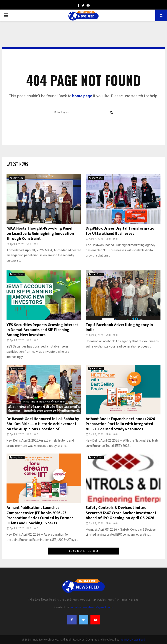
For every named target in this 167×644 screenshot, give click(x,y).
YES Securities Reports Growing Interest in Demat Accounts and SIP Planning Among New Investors (42, 330)
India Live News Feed (132, 640)
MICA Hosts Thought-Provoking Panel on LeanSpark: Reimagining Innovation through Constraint (40, 234)
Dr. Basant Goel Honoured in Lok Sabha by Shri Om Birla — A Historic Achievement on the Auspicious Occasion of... (43, 424)
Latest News (17, 164)
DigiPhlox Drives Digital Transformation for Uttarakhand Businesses (121, 231)
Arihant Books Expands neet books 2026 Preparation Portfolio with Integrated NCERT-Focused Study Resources (120, 424)
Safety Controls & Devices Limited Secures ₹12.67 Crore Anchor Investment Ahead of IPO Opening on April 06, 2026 (121, 513)
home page (82, 96)
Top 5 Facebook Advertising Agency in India (119, 327)
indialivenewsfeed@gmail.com (92, 607)
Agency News (17, 178)
